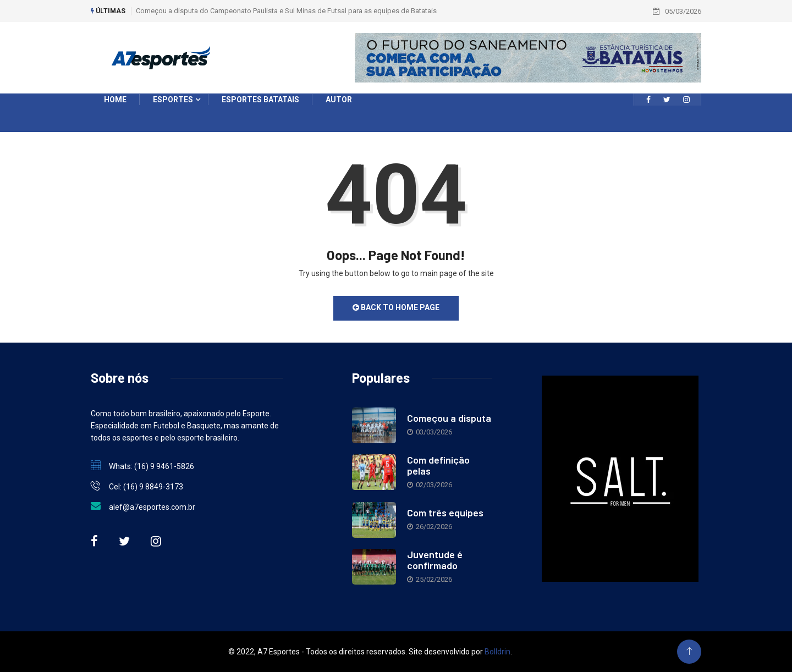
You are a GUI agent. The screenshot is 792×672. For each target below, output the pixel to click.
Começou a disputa (449, 418)
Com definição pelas (438, 465)
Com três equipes (445, 513)
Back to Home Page (396, 307)
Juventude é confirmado (435, 560)
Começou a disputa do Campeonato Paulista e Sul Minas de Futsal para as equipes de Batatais (286, 11)
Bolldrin (497, 652)
